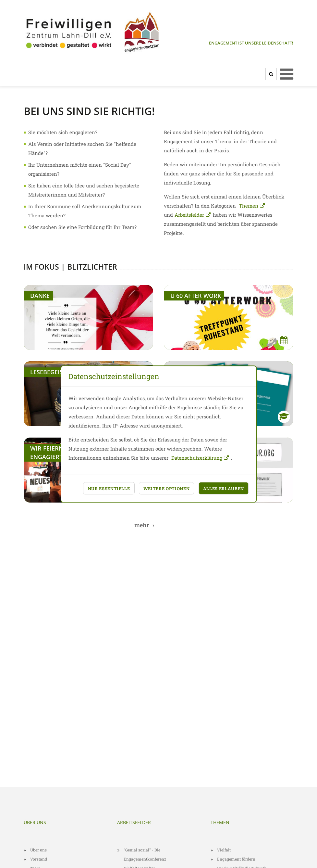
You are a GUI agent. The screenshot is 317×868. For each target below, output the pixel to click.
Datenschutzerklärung (197, 458)
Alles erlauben (224, 489)
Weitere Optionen (167, 489)
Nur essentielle (109, 489)
